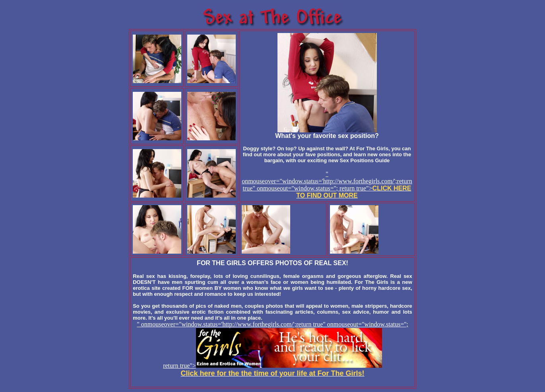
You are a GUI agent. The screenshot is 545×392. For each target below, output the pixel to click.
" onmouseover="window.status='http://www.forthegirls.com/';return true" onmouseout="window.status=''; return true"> (327, 185)
